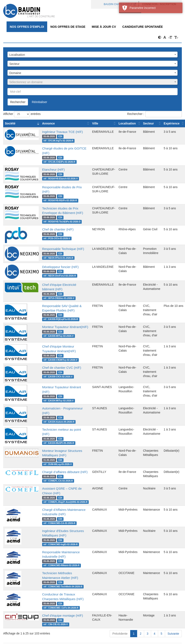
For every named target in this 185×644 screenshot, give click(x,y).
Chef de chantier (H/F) (58, 229)
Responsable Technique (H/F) (63, 249)
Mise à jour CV (104, 27)
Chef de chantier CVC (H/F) (62, 368)
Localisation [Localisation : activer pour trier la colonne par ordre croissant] (127, 123)
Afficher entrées (22, 114)
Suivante (173, 634)
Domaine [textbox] (15, 73)
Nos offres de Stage (68, 27)
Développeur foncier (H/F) (60, 267)
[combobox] (92, 54)
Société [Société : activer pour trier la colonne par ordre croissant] (10, 123)
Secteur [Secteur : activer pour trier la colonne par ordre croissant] (148, 123)
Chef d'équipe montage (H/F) (63, 615)
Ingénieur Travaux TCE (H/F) (62, 132)
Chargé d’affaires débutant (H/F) (65, 472)
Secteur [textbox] (14, 64)
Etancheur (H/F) (53, 170)
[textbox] (92, 82)
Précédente (120, 634)
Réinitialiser (39, 102)
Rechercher (18, 102)
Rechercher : (155, 114)
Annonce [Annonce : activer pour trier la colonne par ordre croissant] (48, 123)
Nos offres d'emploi (27, 27)
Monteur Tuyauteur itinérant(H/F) (65, 327)
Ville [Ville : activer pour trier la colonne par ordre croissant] (95, 123)
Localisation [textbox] (17, 55)
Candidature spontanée (143, 27)
